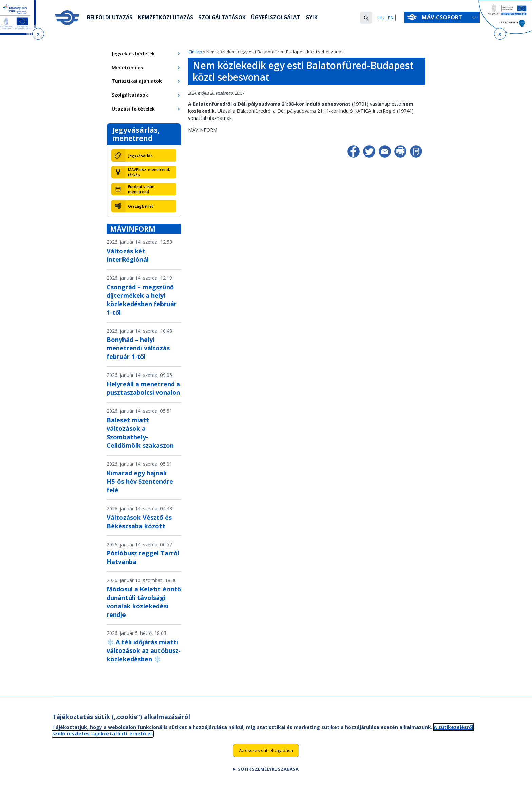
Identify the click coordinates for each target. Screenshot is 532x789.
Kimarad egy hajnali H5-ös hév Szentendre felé (140, 481)
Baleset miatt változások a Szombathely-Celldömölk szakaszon (140, 433)
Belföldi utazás (111, 18)
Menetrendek (127, 67)
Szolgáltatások (229, 18)
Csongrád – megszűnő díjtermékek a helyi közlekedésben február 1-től (142, 300)
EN (391, 18)
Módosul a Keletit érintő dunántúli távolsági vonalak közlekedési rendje (144, 602)
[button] (366, 18)
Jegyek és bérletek (133, 53)
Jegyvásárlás (140, 155)
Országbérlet (140, 206)
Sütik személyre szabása (268, 777)
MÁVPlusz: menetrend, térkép (149, 172)
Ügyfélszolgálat (286, 18)
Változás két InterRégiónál (128, 255)
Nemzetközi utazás (169, 18)
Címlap (195, 52)
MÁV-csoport (443, 17)
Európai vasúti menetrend (141, 189)
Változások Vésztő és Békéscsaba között (139, 522)
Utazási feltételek (133, 109)
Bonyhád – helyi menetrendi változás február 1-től (138, 348)
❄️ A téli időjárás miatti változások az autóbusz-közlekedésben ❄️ (144, 650)
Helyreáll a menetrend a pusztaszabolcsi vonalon (143, 388)
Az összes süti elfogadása (266, 759)
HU (381, 18)
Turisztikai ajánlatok (137, 81)
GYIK (324, 18)
